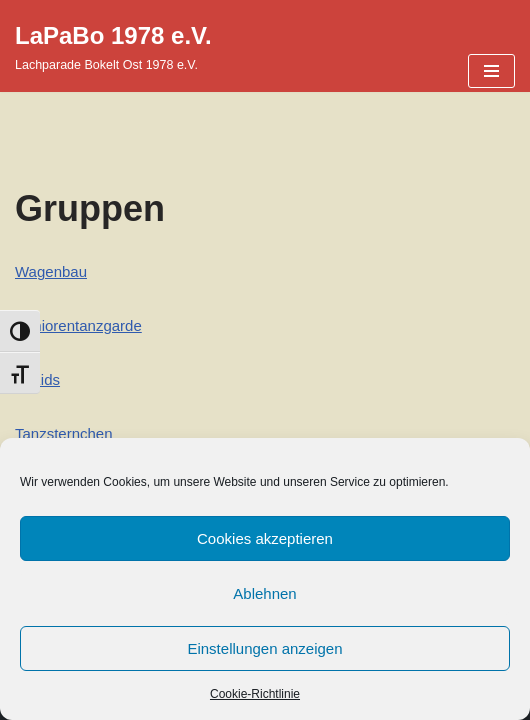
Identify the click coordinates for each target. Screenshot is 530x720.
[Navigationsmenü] (491, 71)
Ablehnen (264, 593)
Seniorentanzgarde (78, 325)
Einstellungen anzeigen (264, 648)
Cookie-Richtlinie (255, 694)
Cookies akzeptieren (265, 538)
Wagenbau (51, 271)
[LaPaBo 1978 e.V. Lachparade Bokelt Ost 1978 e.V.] (113, 46)
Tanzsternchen (64, 433)
